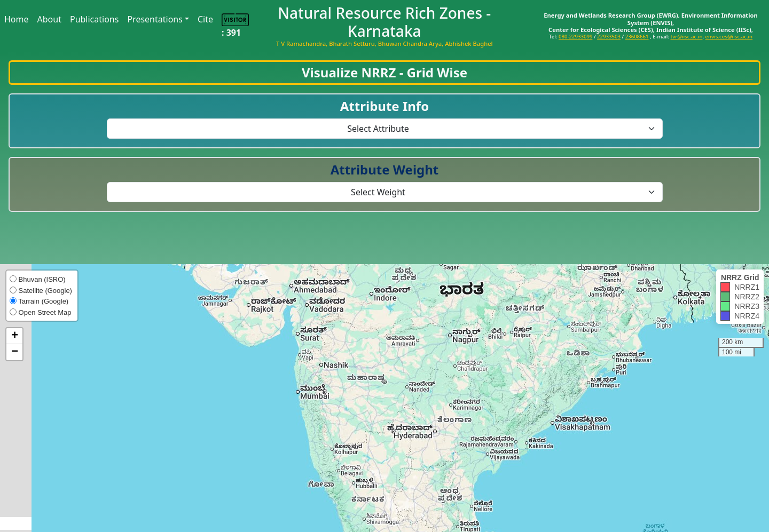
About (49, 19)
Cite (205, 19)
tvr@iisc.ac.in (686, 37)
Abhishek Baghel (469, 43)
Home (17, 19)
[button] (14, 336)
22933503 (609, 37)
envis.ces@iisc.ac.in (729, 37)
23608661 (637, 37)
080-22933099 (575, 37)
